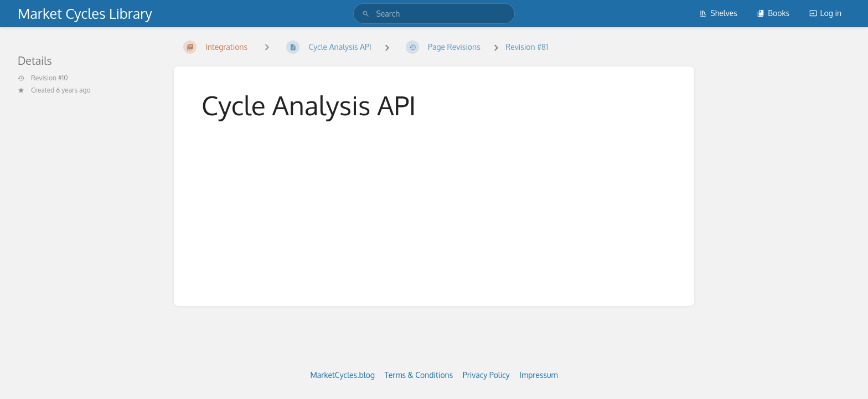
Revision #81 (527, 47)
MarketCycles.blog (342, 375)
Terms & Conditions (419, 375)
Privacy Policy (486, 375)
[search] (434, 14)
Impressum (538, 375)
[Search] (366, 14)
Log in (825, 13)
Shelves (718, 13)
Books (773, 13)
